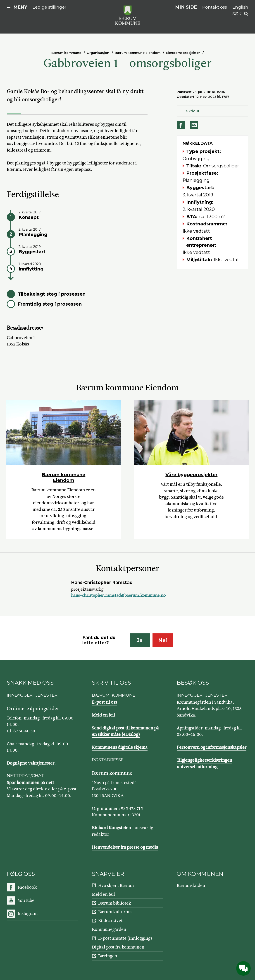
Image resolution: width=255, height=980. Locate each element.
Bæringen (108, 956)
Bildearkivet (110, 921)
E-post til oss (104, 702)
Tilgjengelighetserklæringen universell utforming (204, 763)
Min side (186, 7)
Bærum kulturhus (115, 912)
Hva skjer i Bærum (116, 885)
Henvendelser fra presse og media (125, 847)
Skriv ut (193, 111)
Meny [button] (20, 7)
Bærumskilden (191, 885)
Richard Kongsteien (111, 828)
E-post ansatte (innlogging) (125, 938)
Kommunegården (109, 929)
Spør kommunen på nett (30, 783)
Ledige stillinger (50, 7)
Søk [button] (237, 14)
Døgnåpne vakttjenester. (31, 763)
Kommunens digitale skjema (120, 747)
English (240, 7)
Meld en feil (103, 715)
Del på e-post (195, 125)
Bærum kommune (66, 53)
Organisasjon (98, 53)
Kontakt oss (215, 7)
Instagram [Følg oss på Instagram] (28, 914)
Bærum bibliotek (115, 903)
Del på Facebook (181, 125)
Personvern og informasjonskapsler (212, 747)
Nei (163, 640)
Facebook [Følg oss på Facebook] (27, 887)
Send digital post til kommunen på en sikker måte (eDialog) (125, 731)
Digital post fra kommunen (118, 947)
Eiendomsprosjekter (183, 53)
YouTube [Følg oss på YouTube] (26, 900)
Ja (140, 640)
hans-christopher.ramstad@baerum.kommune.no (118, 595)
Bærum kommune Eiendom (138, 53)
